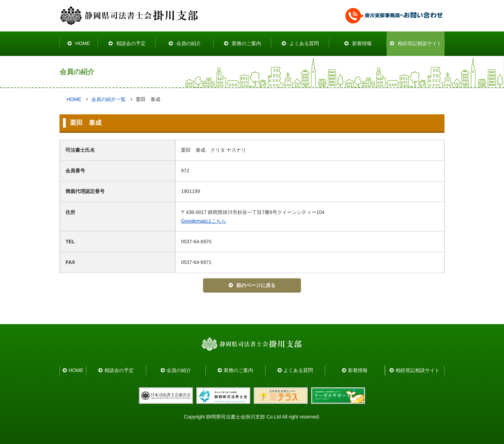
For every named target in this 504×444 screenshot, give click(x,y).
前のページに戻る (256, 285)
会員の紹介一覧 (108, 99)
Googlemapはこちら (203, 221)
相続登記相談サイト (420, 43)
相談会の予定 (131, 43)
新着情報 (362, 43)
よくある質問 (304, 43)
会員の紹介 (189, 43)
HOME (83, 43)
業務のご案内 (246, 43)
